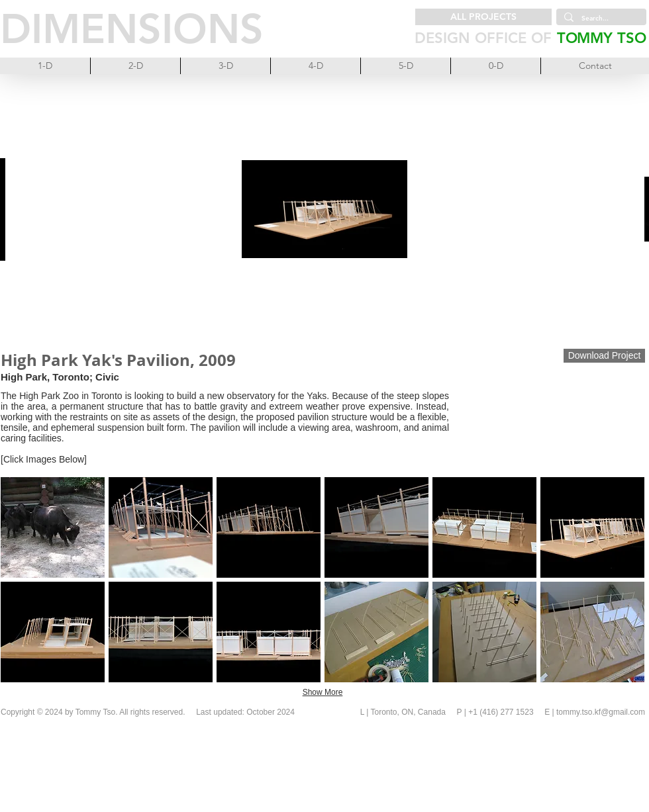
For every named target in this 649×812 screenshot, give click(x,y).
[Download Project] (604, 356)
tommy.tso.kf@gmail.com (601, 712)
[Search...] (600, 19)
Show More (323, 692)
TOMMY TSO (602, 38)
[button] (53, 527)
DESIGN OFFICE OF (483, 38)
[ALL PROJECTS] (483, 17)
